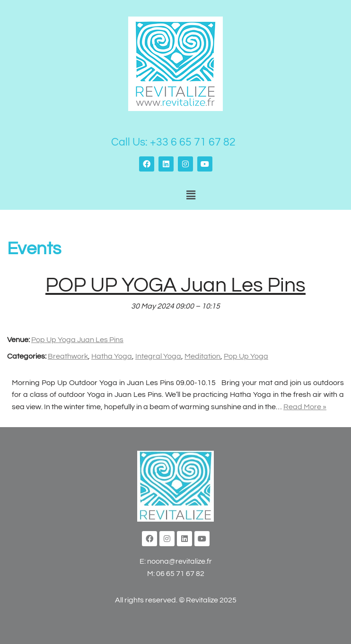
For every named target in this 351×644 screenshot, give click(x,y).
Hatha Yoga (112, 356)
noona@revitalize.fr (180, 561)
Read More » (305, 407)
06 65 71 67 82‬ (180, 574)
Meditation (202, 356)
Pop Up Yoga (246, 356)
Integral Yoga (158, 356)
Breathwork (68, 356)
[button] (191, 195)
